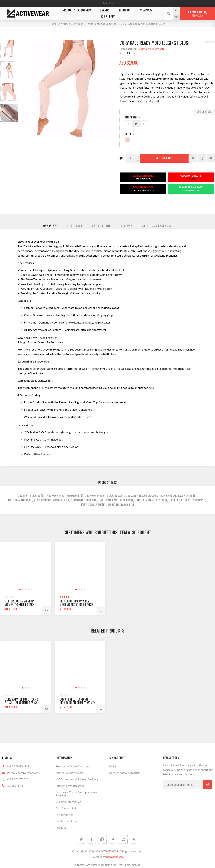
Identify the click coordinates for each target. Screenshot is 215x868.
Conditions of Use (66, 821)
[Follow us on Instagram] (123, 839)
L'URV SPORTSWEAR (151, 49)
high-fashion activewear (178, 496)
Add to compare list (202, 158)
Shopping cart (197, 14)
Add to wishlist (193, 158)
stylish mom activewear (150, 500)
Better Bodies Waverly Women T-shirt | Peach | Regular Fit (21, 605)
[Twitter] (81, 839)
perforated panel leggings (115, 500)
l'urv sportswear (91, 505)
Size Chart (75, 226)
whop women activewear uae (63, 496)
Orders (113, 766)
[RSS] (134, 839)
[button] (20, 590)
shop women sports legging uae (104, 496)
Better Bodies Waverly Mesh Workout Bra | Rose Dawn (76, 605)
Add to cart (164, 158)
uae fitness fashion (119, 505)
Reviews (127, 226)
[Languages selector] (108, 3)
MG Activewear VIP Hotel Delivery (77, 779)
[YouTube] (102, 839)
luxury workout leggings (143, 496)
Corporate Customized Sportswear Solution (77, 794)
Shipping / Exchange (157, 226)
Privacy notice (64, 815)
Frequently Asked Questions (73, 766)
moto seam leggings (20, 500)
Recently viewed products (125, 773)
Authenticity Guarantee (70, 786)
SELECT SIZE (131, 117)
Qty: (122, 158)
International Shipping (69, 773)
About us (61, 828)
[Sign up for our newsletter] (183, 785)
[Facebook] (92, 839)
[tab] (50, 226)
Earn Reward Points (68, 808)
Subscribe (207, 785)
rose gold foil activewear (186, 500)
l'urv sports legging (28, 496)
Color (129, 134)
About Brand (102, 226)
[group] (26, 568)
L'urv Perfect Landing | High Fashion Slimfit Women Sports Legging (77, 703)
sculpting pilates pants (51, 500)
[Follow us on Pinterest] (113, 839)
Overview (50, 226)
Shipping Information (68, 802)
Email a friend (211, 158)
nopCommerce (115, 857)
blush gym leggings (82, 500)
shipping (135, 865)
